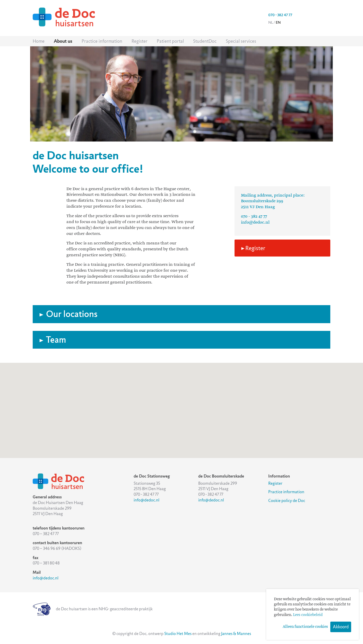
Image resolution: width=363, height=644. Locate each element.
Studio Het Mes (178, 634)
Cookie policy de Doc (287, 501)
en (278, 22)
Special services (241, 41)
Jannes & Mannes (236, 634)
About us (63, 41)
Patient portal (170, 41)
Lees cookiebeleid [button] (308, 615)
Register (140, 41)
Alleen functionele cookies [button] (305, 627)
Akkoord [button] (341, 627)
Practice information (102, 41)
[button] (181, 406)
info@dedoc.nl (255, 222)
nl (271, 22)
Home (39, 41)
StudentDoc (205, 41)
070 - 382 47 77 (280, 15)
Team (53, 340)
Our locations (68, 314)
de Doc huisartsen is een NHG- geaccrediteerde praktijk (93, 609)
